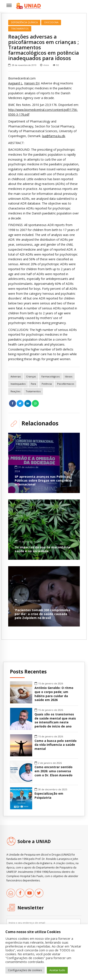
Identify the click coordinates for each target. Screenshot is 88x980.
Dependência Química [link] (24, 22)
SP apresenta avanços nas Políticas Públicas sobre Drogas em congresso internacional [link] (44, 480)
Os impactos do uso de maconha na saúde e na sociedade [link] (42, 549)
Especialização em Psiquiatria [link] (49, 796)
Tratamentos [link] (20, 29)
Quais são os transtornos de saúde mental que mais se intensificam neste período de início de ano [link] (55, 720)
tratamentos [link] (33, 391)
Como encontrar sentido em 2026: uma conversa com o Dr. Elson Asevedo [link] (53, 771)
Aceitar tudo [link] (57, 970)
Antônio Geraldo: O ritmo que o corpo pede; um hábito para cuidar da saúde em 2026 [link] (54, 694)
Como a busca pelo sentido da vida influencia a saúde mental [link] (56, 745)
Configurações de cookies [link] (25, 970)
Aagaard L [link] (15, 83)
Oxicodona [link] (51, 22)
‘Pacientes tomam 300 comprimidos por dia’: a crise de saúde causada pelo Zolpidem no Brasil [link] (42, 614)
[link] (28, 6)
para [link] (33, 384)
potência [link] (47, 384)
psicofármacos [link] (66, 384)
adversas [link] (16, 376)
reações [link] (15, 391)
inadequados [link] (18, 384)
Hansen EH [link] (32, 83)
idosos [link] (69, 376)
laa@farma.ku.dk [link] (54, 136)
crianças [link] (31, 376)
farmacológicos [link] (50, 376)
